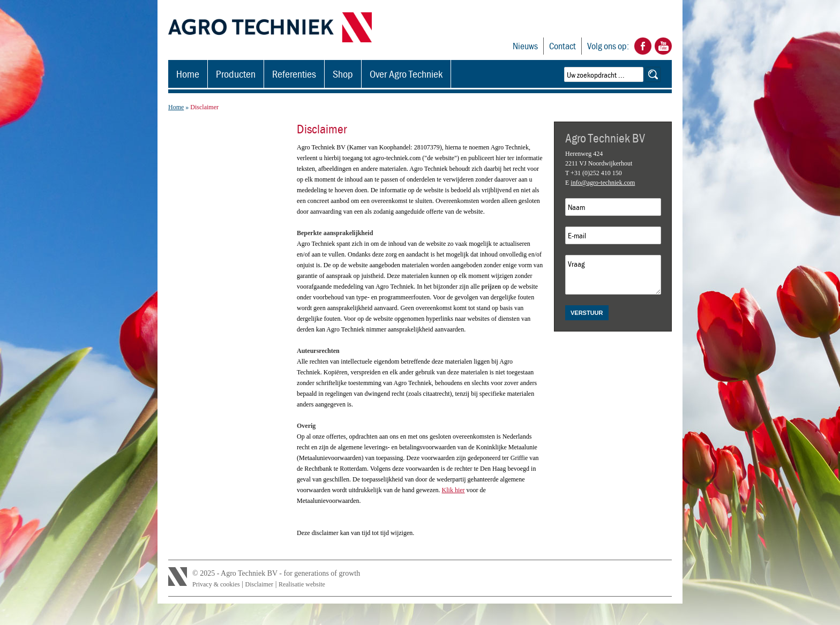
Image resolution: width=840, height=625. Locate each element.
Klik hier (453, 490)
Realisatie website (302, 584)
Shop (343, 74)
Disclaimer (259, 584)
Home (188, 74)
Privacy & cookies (216, 584)
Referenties (294, 74)
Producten (236, 74)
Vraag (613, 275)
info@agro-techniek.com (603, 183)
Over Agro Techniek (406, 74)
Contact (562, 46)
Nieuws (525, 46)
